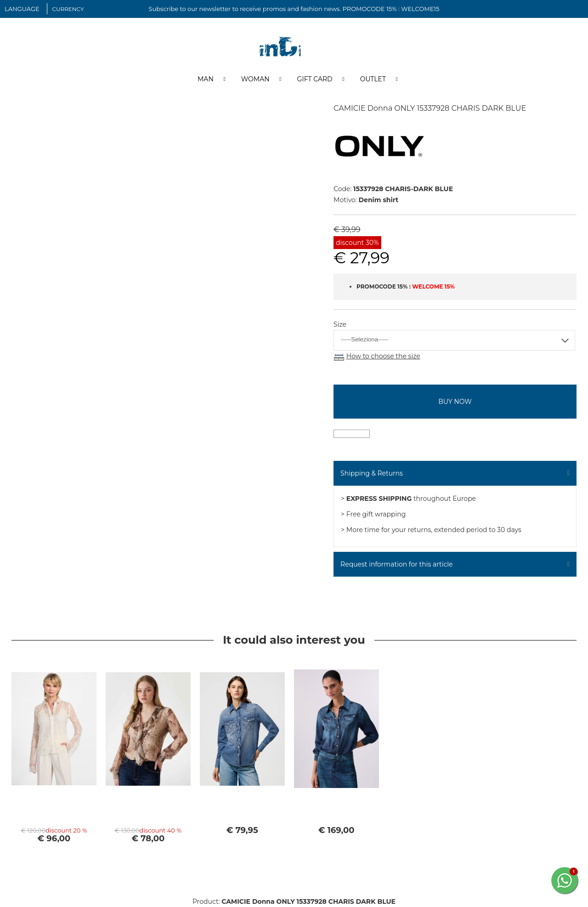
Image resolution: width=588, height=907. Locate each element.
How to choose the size (383, 357)
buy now (455, 402)
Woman (255, 79)
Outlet (373, 79)
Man (206, 79)
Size (340, 325)
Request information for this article (396, 564)
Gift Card (315, 79)
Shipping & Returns (372, 473)
